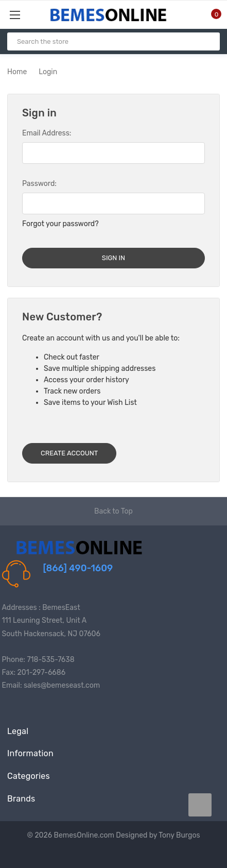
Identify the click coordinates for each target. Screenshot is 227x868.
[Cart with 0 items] (210, 14)
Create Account (69, 453)
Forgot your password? (60, 224)
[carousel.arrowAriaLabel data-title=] (200, 805)
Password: (39, 184)
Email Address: (47, 133)
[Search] (208, 41)
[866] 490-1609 (78, 568)
